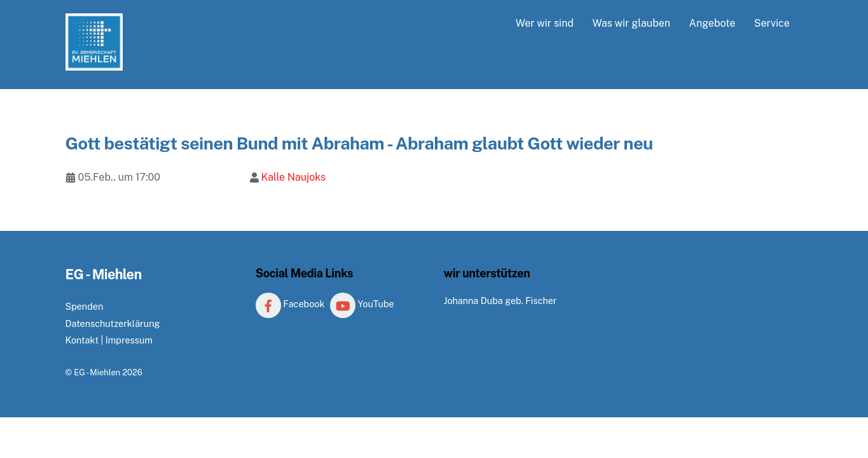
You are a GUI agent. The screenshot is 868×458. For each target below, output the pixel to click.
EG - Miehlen (97, 372)
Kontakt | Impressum (109, 340)
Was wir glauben (631, 23)
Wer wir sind (545, 23)
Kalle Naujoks (293, 177)
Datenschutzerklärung (113, 323)
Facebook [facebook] (290, 304)
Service (772, 23)
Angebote (713, 23)
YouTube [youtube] (362, 304)
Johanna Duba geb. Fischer (500, 301)
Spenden (85, 306)
